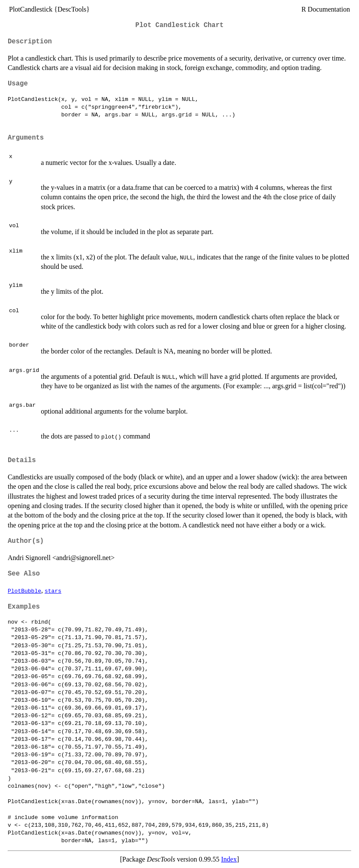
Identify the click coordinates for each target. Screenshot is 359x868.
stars (53, 591)
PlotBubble (24, 591)
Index (229, 859)
